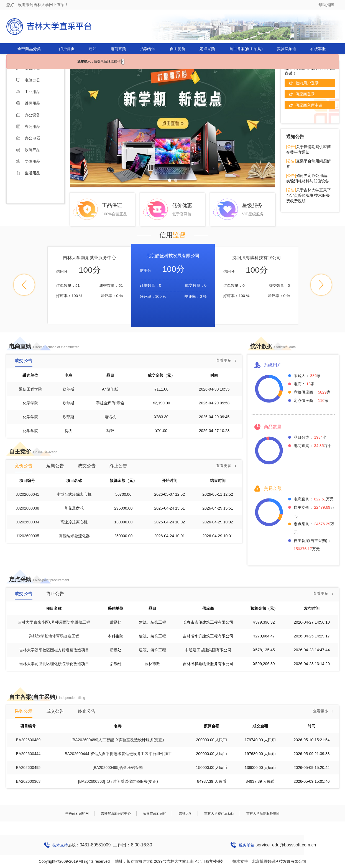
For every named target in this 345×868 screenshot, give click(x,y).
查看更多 (224, 360)
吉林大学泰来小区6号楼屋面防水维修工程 (54, 622)
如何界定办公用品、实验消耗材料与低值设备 (309, 178)
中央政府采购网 (77, 813)
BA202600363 (28, 781)
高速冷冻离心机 (74, 522)
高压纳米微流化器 (74, 536)
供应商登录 (305, 94)
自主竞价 (178, 49)
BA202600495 (28, 768)
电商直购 (118, 49)
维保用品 (28, 103)
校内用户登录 (307, 83)
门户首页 (67, 49)
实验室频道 (287, 49)
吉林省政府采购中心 (116, 813)
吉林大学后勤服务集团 (263, 813)
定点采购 (207, 49)
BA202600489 (28, 740)
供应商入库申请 (309, 105)
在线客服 (318, 49)
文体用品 (28, 161)
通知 (93, 49)
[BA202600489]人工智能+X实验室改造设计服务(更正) (118, 740)
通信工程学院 (30, 389)
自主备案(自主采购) (246, 49)
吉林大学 (185, 813)
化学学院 (30, 403)
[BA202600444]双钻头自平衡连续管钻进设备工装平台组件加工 (118, 754)
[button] (24, 285)
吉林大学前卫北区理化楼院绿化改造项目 (54, 664)
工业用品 (28, 92)
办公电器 (28, 138)
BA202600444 (28, 754)
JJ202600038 (27, 508)
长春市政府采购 (155, 813)
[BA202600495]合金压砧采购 (118, 768)
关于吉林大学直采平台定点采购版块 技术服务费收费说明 (309, 195)
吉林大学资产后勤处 (219, 813)
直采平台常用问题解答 (309, 164)
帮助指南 (326, 5)
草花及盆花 (74, 508)
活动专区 (148, 49)
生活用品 (28, 173)
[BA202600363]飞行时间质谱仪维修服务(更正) (118, 781)
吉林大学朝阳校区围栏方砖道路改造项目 (54, 650)
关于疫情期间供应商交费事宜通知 (309, 149)
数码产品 (28, 150)
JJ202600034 (27, 522)
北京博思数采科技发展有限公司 (279, 861)
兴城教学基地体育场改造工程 (54, 636)
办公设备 (28, 115)
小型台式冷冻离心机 (74, 494)
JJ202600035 (27, 536)
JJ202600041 (27, 494)
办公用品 (28, 126)
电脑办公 (28, 80)
